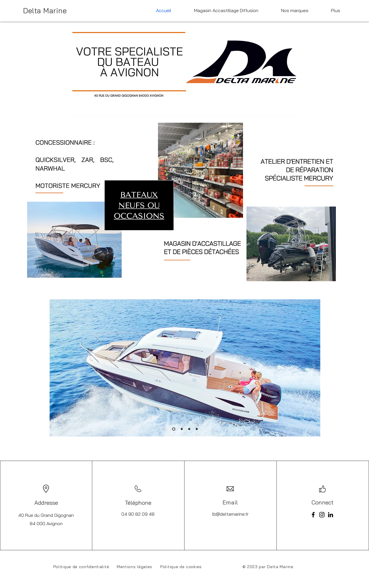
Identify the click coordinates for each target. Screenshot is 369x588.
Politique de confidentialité (81, 567)
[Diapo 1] (174, 429)
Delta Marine (45, 11)
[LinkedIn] (331, 515)
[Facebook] (313, 515)
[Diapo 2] (182, 429)
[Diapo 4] (197, 429)
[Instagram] (322, 515)
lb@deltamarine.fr (230, 514)
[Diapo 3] (189, 429)
